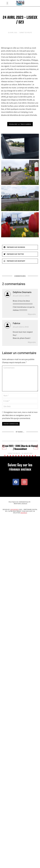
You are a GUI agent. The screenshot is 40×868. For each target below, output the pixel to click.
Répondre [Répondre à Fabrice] (32, 342)
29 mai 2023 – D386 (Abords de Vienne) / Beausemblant (20, 447)
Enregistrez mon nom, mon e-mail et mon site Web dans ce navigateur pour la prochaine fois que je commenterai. (20, 415)
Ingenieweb (14, 509)
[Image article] (20, 441)
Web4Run (24, 513)
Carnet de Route (26, 33)
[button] (7, 3)
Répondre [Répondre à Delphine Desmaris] (32, 314)
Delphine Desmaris (22, 292)
